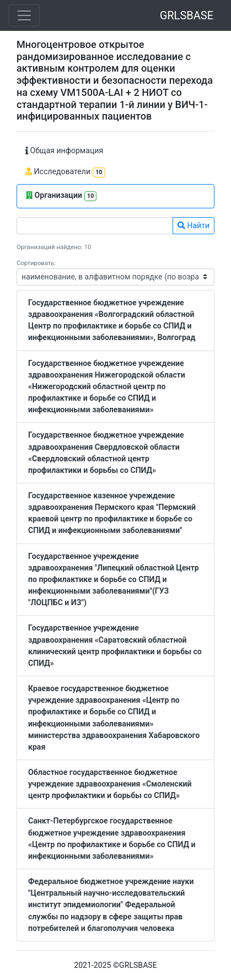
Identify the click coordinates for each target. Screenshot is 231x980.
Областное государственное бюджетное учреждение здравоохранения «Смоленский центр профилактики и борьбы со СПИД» (110, 784)
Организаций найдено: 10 (54, 247)
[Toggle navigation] (24, 15)
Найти (194, 225)
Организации (61, 196)
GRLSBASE (187, 15)
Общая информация (64, 150)
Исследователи (65, 172)
